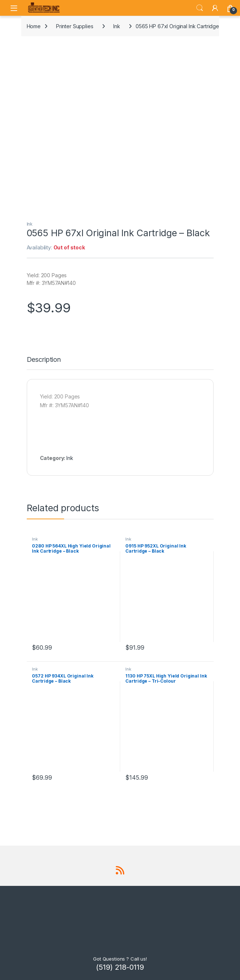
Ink (117, 26)
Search (200, 8)
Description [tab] (44, 360)
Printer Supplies (75, 26)
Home (34, 26)
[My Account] (215, 8)
